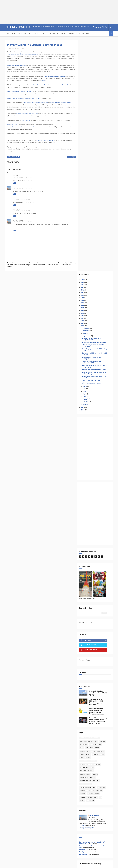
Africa (93, 507)
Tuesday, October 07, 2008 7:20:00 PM (21, 200)
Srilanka (93, 563)
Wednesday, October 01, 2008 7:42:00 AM (22, 178)
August (88, 155)
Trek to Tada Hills (12, 125)
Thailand (85, 566)
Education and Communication (99, 520)
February (88, 171)
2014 (86, 80)
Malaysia (98, 543)
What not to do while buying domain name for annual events (24, 98)
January (88, 173)
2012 (86, 85)
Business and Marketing (95, 517)
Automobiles (86, 514)
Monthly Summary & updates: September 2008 (35, 45)
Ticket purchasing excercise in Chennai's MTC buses (95, 131)
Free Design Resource (55, 866)
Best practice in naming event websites (97, 139)
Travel (84, 692)
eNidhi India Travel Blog (18, 27)
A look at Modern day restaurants (96, 152)
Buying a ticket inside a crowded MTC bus (19, 92)
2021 (86, 62)
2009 (86, 92)
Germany (91, 527)
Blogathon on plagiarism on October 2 (97, 111)
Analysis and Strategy (89, 510)
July (87, 158)
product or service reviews (91, 556)
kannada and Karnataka (90, 540)
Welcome (85, 619)
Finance (105, 523)
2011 (86, 87)
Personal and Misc (88, 550)
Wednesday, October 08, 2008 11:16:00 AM (23, 222)
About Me (86, 34)
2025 (86, 51)
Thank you (85, 621)
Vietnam (85, 569)
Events (91, 523)
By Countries (38, 34)
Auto (14, 34)
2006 (86, 179)
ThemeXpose (44, 866)
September (89, 105)
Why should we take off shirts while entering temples (23, 54)
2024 (86, 54)
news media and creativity (90, 546)
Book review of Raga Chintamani (16, 65)
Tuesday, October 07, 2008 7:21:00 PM (21, 211)
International (87, 537)
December (89, 97)
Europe (85, 523)
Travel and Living (95, 566)
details (46, 81)
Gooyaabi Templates (78, 866)
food (84, 527)
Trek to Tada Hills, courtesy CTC (95, 149)
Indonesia (100, 533)
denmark (85, 520)
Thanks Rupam (87, 623)
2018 (86, 69)
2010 (86, 90)
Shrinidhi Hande (18, 187)
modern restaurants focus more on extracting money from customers (29, 127)
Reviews (64, 34)
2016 (86, 74)
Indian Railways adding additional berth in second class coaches (51, 85)
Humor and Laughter (89, 533)
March (88, 168)
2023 (86, 56)
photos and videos (88, 553)
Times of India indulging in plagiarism (55, 76)
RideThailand (104, 556)
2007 (86, 176)
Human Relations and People (91, 530)
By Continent (24, 34)
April (87, 166)
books (85, 517)
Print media (85, 699)
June (87, 160)
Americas (100, 507)
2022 (86, 59)
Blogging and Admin (13, 157)
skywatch (86, 563)
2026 (86, 49)
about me (20, 147)
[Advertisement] (12, 12)
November (89, 100)
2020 (86, 64)
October (88, 102)
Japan (95, 537)
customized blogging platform (45, 140)
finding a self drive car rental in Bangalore (36, 103)
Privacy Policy (74, 34)
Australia (105, 510)
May (87, 163)
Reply (14, 183)
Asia (99, 510)
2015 (86, 77)
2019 (86, 67)
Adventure (86, 507)
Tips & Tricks (52, 34)
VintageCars (93, 569)
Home (8, 34)
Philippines (99, 550)
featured (98, 523)
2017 (86, 72)
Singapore (102, 560)
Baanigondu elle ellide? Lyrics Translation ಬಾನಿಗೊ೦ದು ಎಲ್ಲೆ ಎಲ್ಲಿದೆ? (99, 462)
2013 (86, 82)
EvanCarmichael (26, 120)
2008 (86, 95)
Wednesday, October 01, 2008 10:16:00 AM (23, 189)
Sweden (100, 563)
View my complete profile (89, 597)
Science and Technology (90, 560)
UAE (103, 566)
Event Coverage (87, 696)
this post (86, 594)
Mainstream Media (88, 543)
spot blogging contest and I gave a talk (27, 114)
